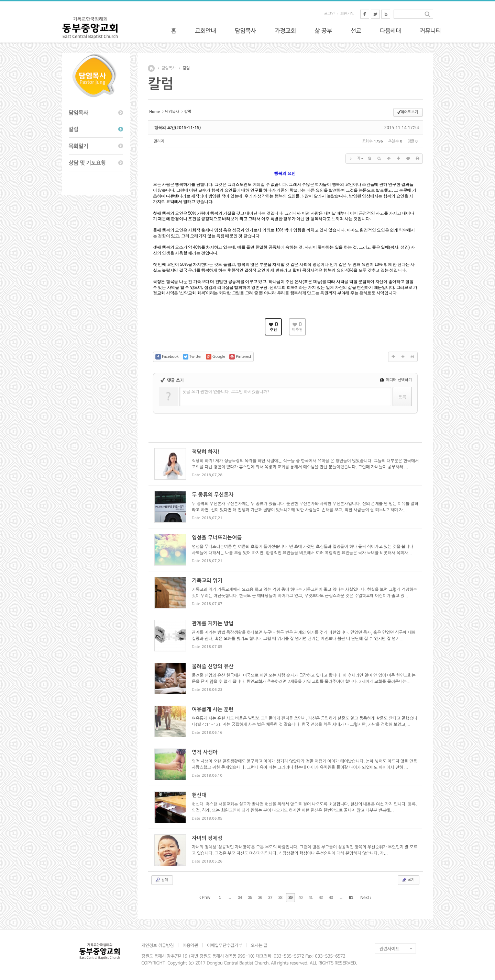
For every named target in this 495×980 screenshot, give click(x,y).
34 (240, 898)
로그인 (329, 14)
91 (351, 898)
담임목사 (169, 68)
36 (260, 898)
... (230, 898)
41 (311, 898)
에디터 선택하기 (396, 380)
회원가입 (347, 14)
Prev (205, 898)
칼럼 (186, 68)
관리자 (159, 141)
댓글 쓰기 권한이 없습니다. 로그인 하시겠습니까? (226, 392)
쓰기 (408, 880)
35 (250, 898)
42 (321, 898)
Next (366, 898)
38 (280, 898)
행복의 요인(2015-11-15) (178, 128)
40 (300, 898)
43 (331, 898)
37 (270, 898)
